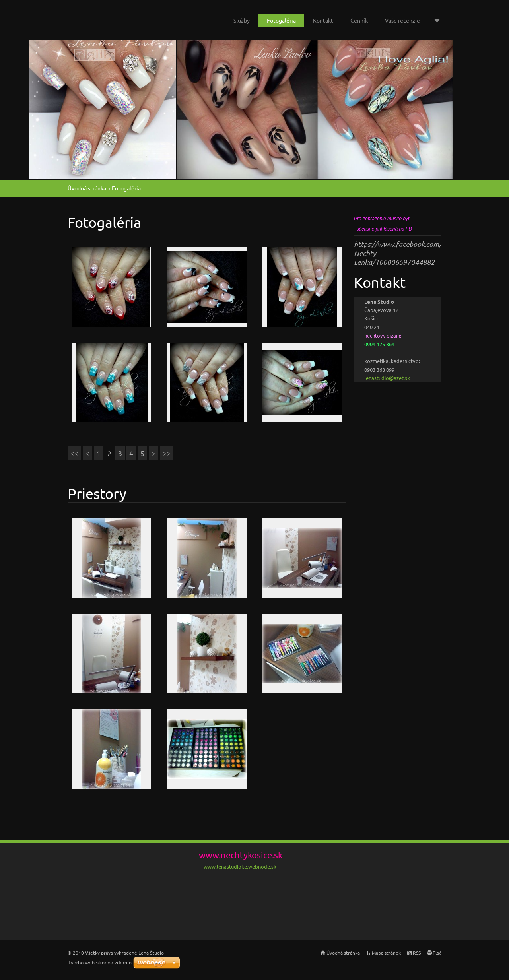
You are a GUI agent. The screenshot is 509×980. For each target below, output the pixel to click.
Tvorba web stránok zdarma (100, 963)
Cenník (359, 20)
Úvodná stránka (87, 188)
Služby (242, 20)
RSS (417, 953)
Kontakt (323, 20)
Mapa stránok (386, 953)
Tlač (437, 953)
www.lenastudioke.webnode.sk (240, 866)
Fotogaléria (281, 20)
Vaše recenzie (402, 20)
